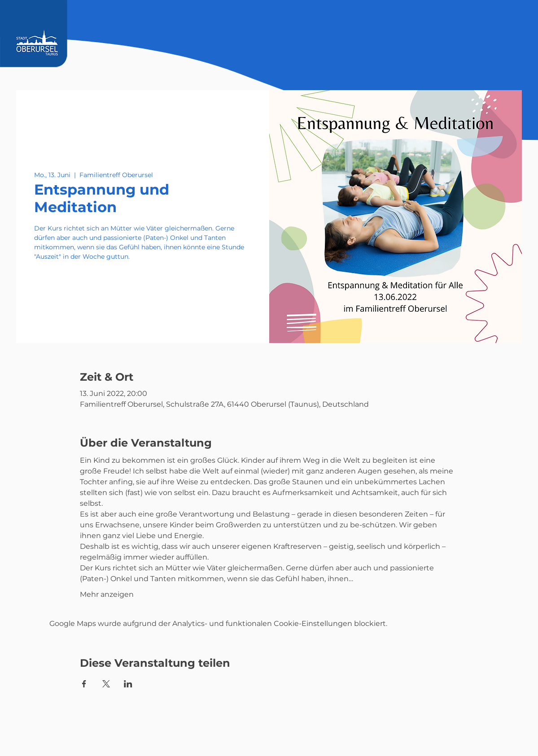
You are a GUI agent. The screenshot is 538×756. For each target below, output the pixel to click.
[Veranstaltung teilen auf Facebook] (84, 684)
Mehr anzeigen (107, 594)
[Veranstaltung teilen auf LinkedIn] (128, 684)
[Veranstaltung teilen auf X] (106, 684)
